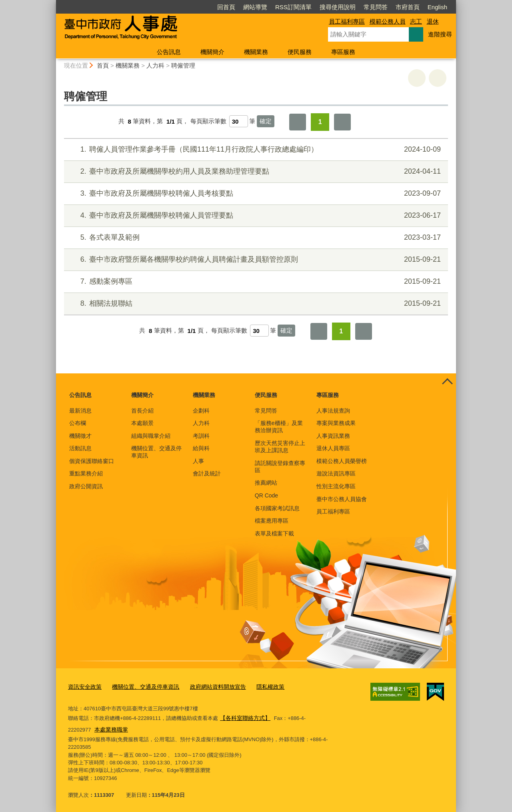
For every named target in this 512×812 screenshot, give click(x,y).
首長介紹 (142, 411)
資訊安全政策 (84, 687)
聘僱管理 (183, 65)
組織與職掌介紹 (151, 436)
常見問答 (376, 7)
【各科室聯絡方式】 (243, 717)
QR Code (266, 495)
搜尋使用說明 (338, 7)
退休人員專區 (333, 448)
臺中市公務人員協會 (342, 499)
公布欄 (78, 423)
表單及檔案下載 (274, 533)
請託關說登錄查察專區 (280, 467)
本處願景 (142, 423)
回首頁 (226, 7)
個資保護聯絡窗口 (92, 461)
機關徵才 (80, 436)
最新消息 (80, 411)
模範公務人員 (388, 21)
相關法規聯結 (255, 304)
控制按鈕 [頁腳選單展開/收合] (447, 382)
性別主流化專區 (336, 486)
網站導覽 (255, 7)
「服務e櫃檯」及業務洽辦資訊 (279, 427)
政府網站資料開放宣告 (209, 687)
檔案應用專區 (272, 521)
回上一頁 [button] (438, 78)
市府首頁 (408, 7)
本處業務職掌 (86, 728)
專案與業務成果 (336, 423)
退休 (433, 21)
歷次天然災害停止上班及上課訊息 (280, 447)
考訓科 (201, 436)
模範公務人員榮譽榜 (342, 461)
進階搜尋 (440, 34)
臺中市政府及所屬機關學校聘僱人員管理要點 (255, 216)
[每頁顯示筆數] (239, 121)
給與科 (201, 448)
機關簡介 (212, 52)
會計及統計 (207, 473)
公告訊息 (169, 52)
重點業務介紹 (86, 473)
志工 (416, 21)
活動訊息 (80, 448)
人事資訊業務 (333, 436)
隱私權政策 (258, 687)
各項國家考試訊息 (277, 508)
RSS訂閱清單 (293, 7)
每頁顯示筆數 (208, 121)
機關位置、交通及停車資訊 (156, 452)
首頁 (103, 65)
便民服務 (300, 52)
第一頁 (298, 122)
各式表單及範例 (255, 238)
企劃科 (201, 411)
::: (53, 3)
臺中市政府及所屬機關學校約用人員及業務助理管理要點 (255, 171)
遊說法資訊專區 (336, 473)
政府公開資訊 (86, 486)
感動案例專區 (255, 282)
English (437, 7)
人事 (198, 461)
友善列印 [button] (417, 78)
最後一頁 (342, 122)
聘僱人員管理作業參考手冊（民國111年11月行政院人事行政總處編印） (255, 149)
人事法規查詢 (333, 411)
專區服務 (343, 52)
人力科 (155, 65)
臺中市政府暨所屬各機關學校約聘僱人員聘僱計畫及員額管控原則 (255, 260)
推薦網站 (266, 483)
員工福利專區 (347, 21)
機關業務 (256, 52)
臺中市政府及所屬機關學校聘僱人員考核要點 (255, 193)
